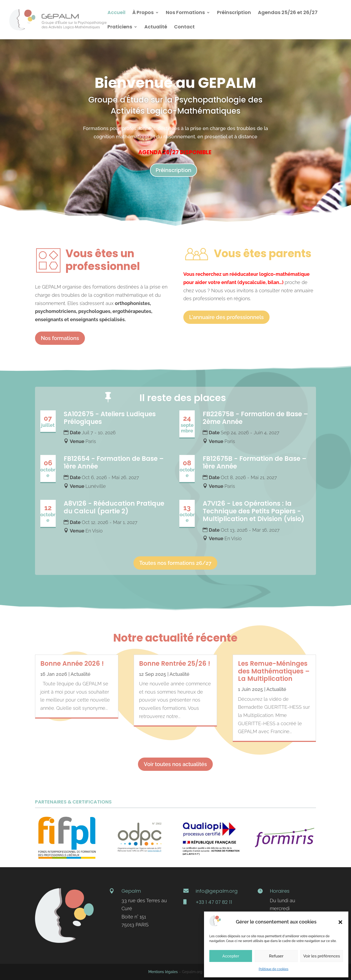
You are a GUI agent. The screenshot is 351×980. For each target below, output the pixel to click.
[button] (340, 922)
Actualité (156, 27)
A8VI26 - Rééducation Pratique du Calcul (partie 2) (114, 507)
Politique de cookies (274, 969)
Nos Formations (185, 13)
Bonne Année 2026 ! (72, 663)
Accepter (231, 956)
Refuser (276, 956)
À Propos (143, 13)
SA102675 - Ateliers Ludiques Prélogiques (110, 418)
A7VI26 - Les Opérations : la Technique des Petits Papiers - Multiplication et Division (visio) (254, 511)
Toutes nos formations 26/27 (175, 563)
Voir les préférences (322, 956)
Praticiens (120, 27)
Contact (184, 27)
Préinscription (234, 13)
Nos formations (60, 338)
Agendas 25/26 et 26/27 (288, 13)
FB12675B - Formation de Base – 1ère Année (255, 462)
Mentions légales (163, 972)
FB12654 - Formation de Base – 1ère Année (114, 462)
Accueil (116, 13)
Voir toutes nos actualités (175, 764)
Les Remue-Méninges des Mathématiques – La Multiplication (274, 671)
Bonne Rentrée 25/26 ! (175, 663)
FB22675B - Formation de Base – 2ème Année (255, 418)
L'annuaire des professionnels (226, 317)
